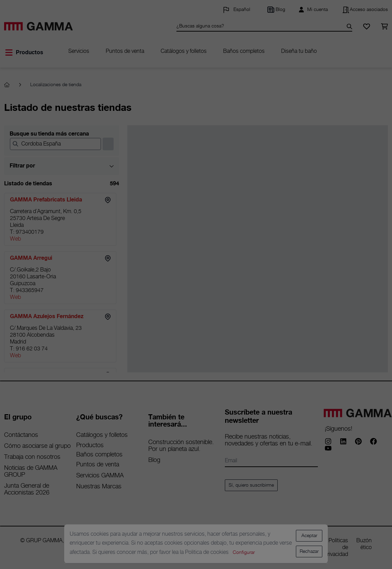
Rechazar (309, 551)
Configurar (244, 553)
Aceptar (309, 536)
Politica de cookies (207, 552)
